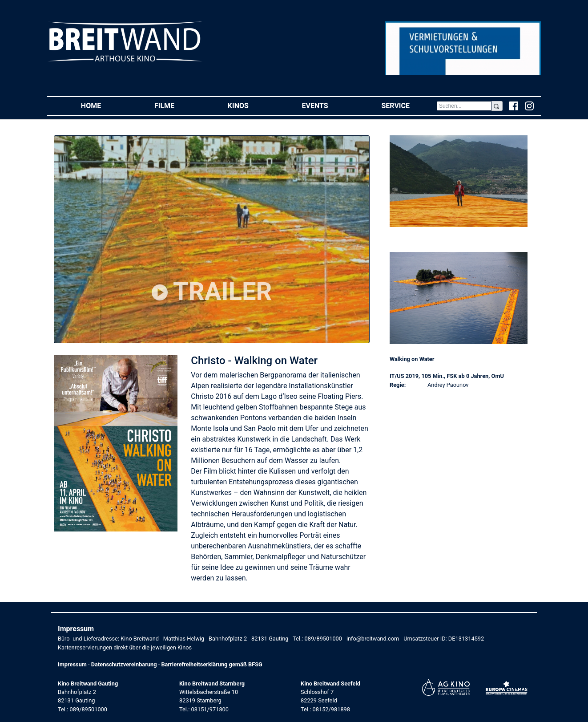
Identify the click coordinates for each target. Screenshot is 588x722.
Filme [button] (178, 105)
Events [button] (328, 105)
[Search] (464, 106)
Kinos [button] (252, 105)
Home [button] (104, 105)
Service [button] (409, 105)
